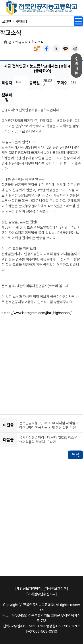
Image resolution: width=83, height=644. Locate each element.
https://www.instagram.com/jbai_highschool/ (37, 313)
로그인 (7, 21)
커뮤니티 (21, 42)
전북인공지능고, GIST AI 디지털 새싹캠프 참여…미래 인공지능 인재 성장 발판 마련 (49, 425)
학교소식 (38, 42)
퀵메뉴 (76, 68)
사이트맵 (21, 21)
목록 (75, 455)
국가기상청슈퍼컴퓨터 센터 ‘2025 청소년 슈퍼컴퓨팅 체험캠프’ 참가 (48, 440)
